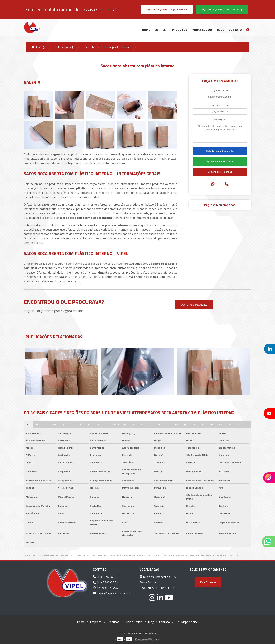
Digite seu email (220, 90)
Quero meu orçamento (194, 305)
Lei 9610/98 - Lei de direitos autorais (223, 555)
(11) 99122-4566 (106, 588)
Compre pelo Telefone (220, 172)
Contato (235, 30)
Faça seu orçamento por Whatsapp (222, 9)
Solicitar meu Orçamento (220, 151)
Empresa (161, 30)
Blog (221, 30)
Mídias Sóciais (202, 30)
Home (146, 30)
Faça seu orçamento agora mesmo (167, 9)
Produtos (180, 30)
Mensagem (220, 120)
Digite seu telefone (220, 105)
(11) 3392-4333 (105, 577)
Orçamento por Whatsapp (220, 161)
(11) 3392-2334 (105, 582)
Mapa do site (190, 622)
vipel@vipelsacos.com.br (112, 593)
